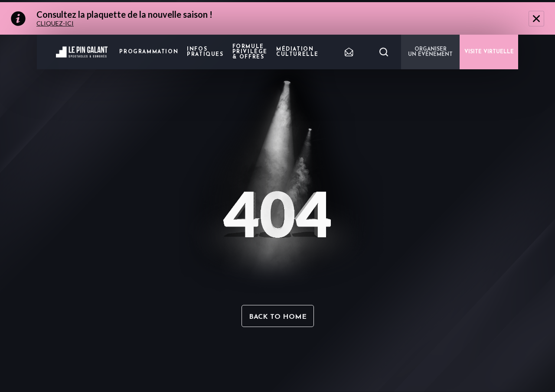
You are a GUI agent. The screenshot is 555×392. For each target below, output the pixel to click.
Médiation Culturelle (297, 52)
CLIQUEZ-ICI (55, 23)
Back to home (278, 317)
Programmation (149, 52)
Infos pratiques (205, 52)
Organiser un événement (430, 52)
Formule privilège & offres (250, 52)
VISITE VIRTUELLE (489, 52)
